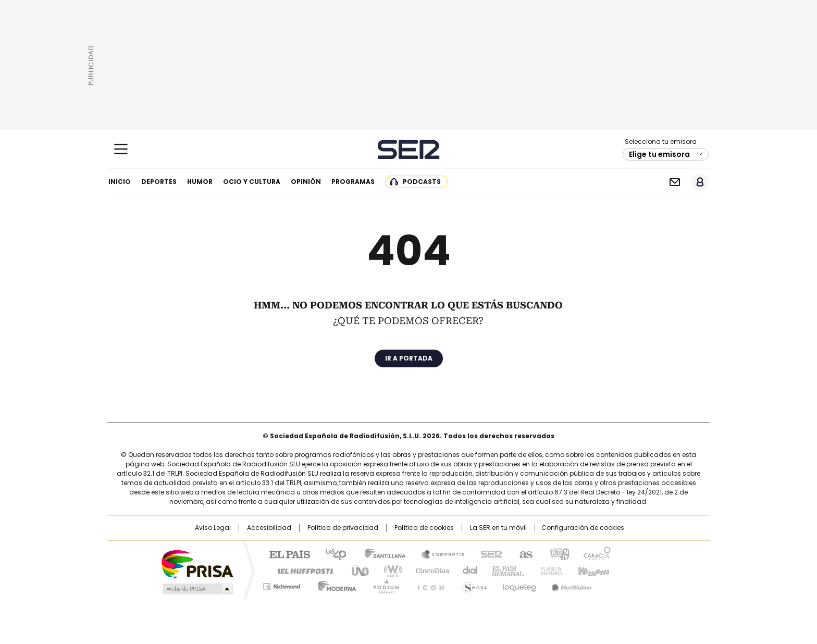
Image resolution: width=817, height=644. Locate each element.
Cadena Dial (467, 570)
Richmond (282, 585)
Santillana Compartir (438, 553)
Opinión (306, 182)
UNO (356, 570)
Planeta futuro (549, 570)
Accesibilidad (269, 528)
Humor (200, 182)
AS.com (524, 553)
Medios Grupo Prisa (197, 589)
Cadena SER (409, 149)
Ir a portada (409, 358)
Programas (353, 182)
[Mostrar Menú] (121, 149)
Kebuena (592, 570)
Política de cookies (424, 528)
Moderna (334, 585)
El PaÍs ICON (428, 585)
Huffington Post (301, 570)
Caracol (597, 553)
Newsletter (674, 182)
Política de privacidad (343, 528)
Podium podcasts (383, 585)
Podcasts (422, 182)
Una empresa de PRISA (197, 563)
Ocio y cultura (252, 182)
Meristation (570, 585)
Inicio (120, 182)
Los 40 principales (332, 553)
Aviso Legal (213, 528)
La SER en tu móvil (498, 528)
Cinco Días (429, 570)
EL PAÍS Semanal (505, 570)
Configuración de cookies (583, 528)
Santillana (380, 553)
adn (558, 553)
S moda (473, 585)
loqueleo (519, 585)
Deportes (159, 182)
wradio (388, 570)
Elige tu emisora (659, 154)
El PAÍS (286, 553)
